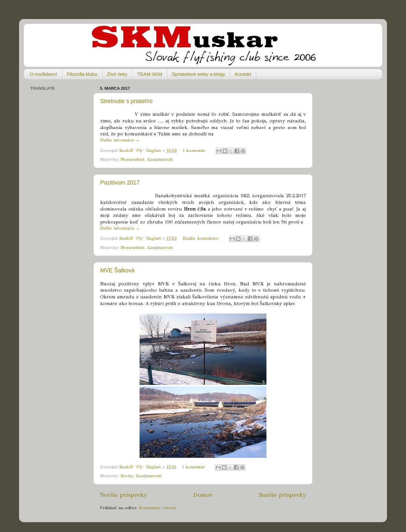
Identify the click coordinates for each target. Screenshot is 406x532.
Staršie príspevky (282, 495)
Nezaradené (132, 159)
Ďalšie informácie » (120, 140)
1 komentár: (195, 150)
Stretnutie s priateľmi (126, 101)
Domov (203, 495)
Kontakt (243, 74)
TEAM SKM (150, 74)
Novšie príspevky (124, 495)
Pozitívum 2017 (120, 183)
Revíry (127, 476)
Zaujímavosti (160, 159)
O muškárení (43, 74)
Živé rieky (117, 74)
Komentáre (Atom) (158, 508)
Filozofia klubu (82, 74)
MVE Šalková (117, 270)
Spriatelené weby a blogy (199, 74)
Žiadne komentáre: (202, 238)
